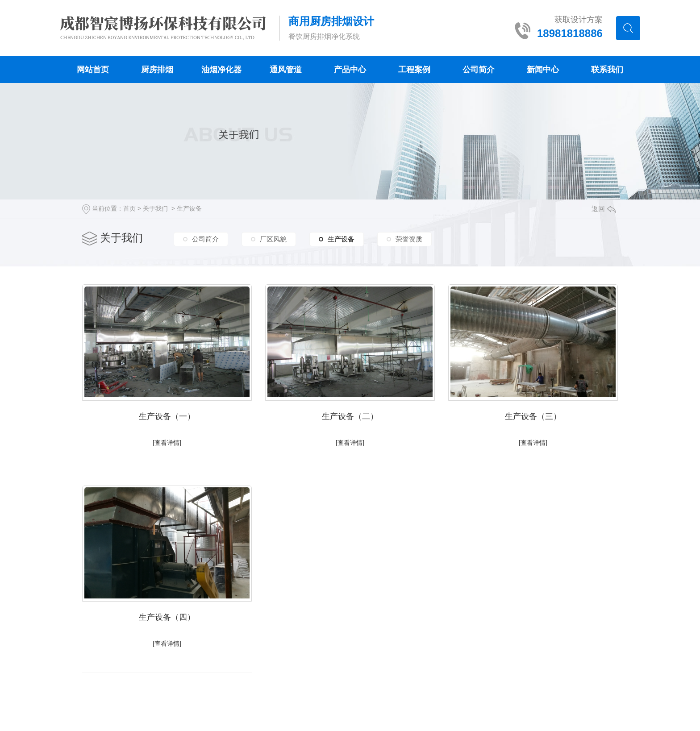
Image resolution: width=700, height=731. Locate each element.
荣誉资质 (409, 239)
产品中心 (350, 70)
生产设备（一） (167, 416)
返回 (604, 209)
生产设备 (189, 208)
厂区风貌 (273, 239)
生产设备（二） (350, 416)
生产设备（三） (533, 416)
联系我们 (607, 70)
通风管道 (286, 70)
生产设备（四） (167, 617)
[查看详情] (167, 443)
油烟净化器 (221, 70)
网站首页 (93, 70)
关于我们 (155, 208)
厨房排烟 (157, 70)
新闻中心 (543, 70)
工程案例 (414, 70)
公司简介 (479, 70)
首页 (129, 208)
